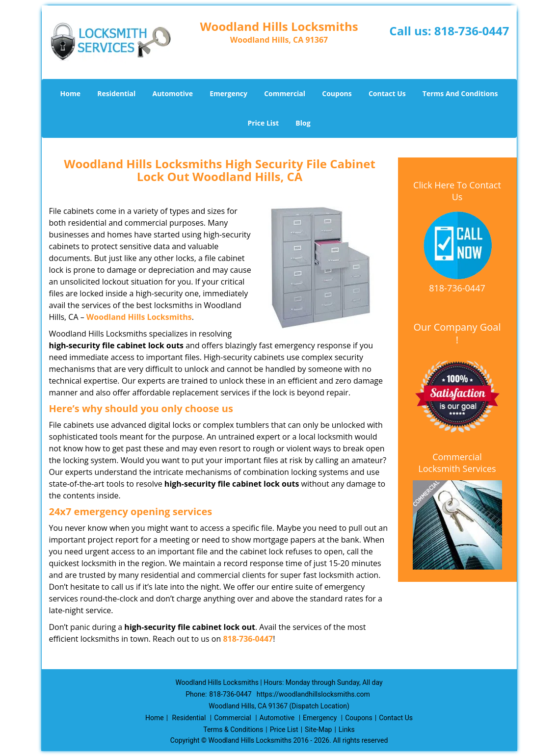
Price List (263, 123)
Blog (303, 123)
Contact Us (387, 93)
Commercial (285, 93)
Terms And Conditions (460, 93)
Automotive (173, 93)
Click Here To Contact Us (457, 191)
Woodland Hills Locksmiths (139, 317)
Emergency (228, 93)
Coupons (337, 93)
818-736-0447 (472, 31)
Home (70, 93)
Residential (116, 93)
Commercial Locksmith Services (457, 463)
